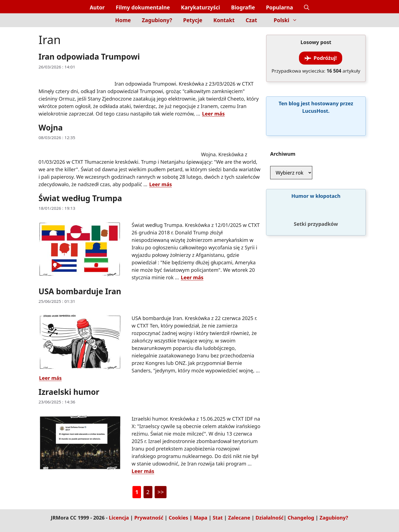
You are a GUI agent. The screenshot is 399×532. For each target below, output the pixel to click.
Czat (251, 20)
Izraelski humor (69, 392)
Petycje (193, 20)
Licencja (119, 518)
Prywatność (149, 518)
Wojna (51, 127)
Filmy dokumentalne (143, 7)
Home (123, 20)
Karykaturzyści (200, 7)
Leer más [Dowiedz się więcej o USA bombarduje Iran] (50, 378)
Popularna (279, 7)
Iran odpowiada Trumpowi (89, 57)
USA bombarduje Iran (80, 291)
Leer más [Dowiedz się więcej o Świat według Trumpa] (192, 277)
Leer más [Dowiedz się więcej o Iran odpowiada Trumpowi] (213, 114)
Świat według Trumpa (80, 198)
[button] (307, 8)
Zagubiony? (157, 20)
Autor (97, 7)
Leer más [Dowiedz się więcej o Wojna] (161, 184)
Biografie (243, 7)
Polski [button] (288, 20)
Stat (218, 518)
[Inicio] (100, 23)
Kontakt (224, 20)
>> (161, 492)
